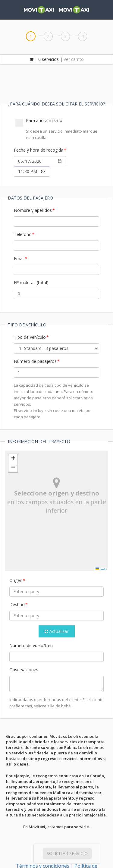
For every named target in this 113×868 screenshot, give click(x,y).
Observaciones (24, 670)
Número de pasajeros (35, 361)
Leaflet (101, 569)
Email (19, 258)
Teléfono (23, 234)
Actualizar (56, 631)
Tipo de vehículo (30, 337)
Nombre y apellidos (33, 210)
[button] (13, 459)
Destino (17, 604)
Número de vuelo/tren (31, 645)
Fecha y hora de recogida (39, 150)
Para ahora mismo (57, 129)
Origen (16, 580)
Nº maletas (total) (31, 283)
